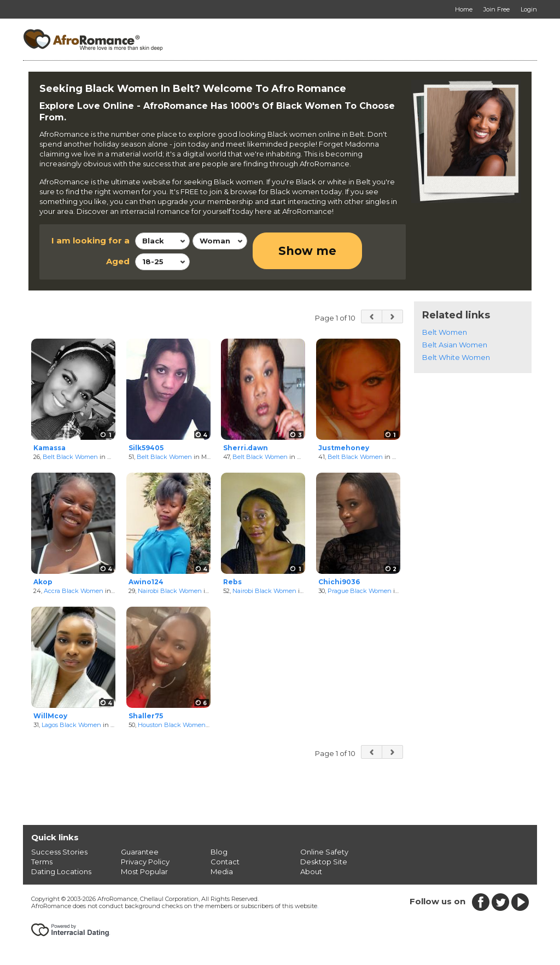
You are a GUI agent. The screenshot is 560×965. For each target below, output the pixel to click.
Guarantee (140, 852)
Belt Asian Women (455, 345)
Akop (43, 582)
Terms (42, 862)
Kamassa (49, 448)
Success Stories (59, 852)
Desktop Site (324, 862)
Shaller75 (146, 716)
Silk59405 (146, 448)
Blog (219, 852)
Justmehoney (344, 448)
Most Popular (144, 871)
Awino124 (146, 582)
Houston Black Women (172, 725)
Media (222, 871)
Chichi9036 (339, 582)
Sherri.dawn (246, 448)
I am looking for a (91, 240)
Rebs (232, 582)
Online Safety (324, 852)
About (311, 871)
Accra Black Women (74, 591)
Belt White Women (456, 357)
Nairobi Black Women (170, 591)
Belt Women (445, 332)
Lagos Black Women (71, 725)
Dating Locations (61, 871)
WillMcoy (50, 716)
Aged (118, 261)
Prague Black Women (360, 591)
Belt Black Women (70, 457)
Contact (225, 862)
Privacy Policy (145, 862)
